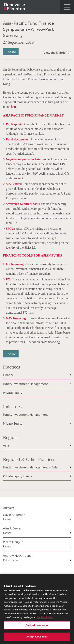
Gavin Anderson (36, 517)
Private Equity (13, 393)
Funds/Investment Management (25, 384)
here (14, 107)
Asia (6, 445)
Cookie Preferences (37, 625)
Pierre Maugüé (36, 544)
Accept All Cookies (37, 637)
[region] (37, 609)
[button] (67, 7)
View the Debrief (55, 53)
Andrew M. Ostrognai (36, 558)
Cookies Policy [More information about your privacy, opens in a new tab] (45, 617)
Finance (8, 375)
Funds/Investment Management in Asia (30, 467)
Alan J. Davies (36, 531)
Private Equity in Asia (17, 476)
